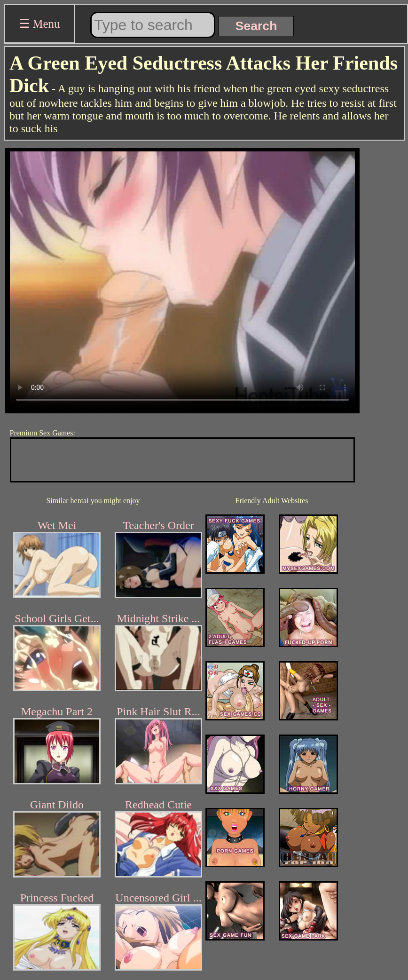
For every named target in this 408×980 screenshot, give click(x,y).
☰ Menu (40, 24)
